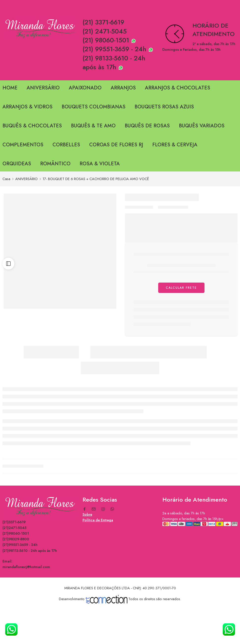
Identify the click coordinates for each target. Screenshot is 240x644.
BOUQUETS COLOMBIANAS (94, 107)
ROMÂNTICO (55, 164)
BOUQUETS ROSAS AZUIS (164, 107)
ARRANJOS (123, 88)
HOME (10, 88)
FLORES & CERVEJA (175, 145)
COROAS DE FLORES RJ (116, 145)
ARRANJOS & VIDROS (27, 107)
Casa (6, 179)
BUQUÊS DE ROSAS (147, 126)
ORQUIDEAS (17, 164)
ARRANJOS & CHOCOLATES (178, 88)
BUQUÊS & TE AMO (93, 126)
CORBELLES (66, 145)
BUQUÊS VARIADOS (202, 126)
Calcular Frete (181, 288)
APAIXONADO (85, 88)
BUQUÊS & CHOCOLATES (32, 126)
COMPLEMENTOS (23, 145)
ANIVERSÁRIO (43, 88)
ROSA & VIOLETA (100, 164)
